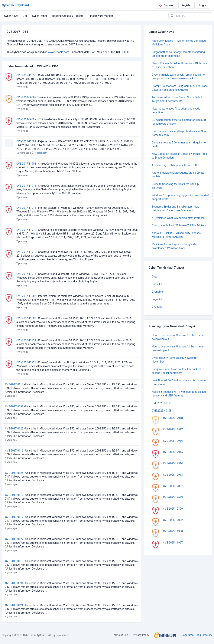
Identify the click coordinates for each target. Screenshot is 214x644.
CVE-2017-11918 (26, 362)
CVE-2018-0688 (26, 97)
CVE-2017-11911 (26, 340)
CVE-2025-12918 (173, 418)
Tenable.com (41, 153)
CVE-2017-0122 (14, 429)
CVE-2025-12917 (173, 429)
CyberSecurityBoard (15, 5)
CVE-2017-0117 (14, 517)
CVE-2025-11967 (173, 543)
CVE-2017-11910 (26, 252)
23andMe (157, 292)
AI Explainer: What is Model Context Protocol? (179, 218)
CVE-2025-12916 (173, 441)
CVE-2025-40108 (162, 411)
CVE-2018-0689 (26, 119)
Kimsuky (157, 284)
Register (186, 5)
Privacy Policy (141, 635)
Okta (155, 277)
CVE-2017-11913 (26, 208)
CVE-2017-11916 (26, 186)
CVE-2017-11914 (26, 274)
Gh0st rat (157, 307)
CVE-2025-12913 (173, 475)
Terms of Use (120, 635)
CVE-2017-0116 (14, 451)
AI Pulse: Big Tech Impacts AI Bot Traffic (175, 165)
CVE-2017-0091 (14, 583)
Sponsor (166, 5)
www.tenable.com (59, 52)
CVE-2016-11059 (26, 75)
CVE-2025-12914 (173, 463)
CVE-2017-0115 (14, 561)
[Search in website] (190, 16)
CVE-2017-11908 (26, 164)
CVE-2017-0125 (14, 473)
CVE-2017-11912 (26, 230)
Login (203, 5)
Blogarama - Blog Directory (196, 635)
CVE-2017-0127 (14, 539)
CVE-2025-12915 (173, 452)
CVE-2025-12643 (173, 497)
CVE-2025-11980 (173, 531)
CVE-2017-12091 (26, 141)
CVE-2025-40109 (162, 403)
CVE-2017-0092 (14, 406)
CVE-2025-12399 (173, 509)
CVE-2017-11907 (26, 296)
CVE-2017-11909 (26, 318)
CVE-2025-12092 (173, 520)
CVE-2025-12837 (173, 486)
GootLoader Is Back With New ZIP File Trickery (179, 225)
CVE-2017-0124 (14, 605)
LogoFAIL (157, 299)
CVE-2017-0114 (14, 384)
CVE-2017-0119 (14, 495)
